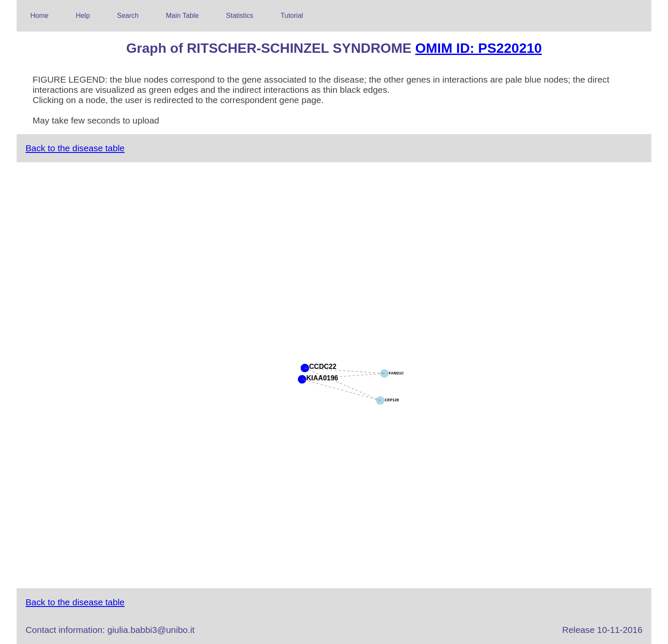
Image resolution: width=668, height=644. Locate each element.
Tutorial (292, 16)
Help (83, 16)
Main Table (183, 16)
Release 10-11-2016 (602, 630)
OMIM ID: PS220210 (479, 48)
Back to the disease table (75, 148)
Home (39, 16)
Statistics (240, 16)
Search (128, 16)
